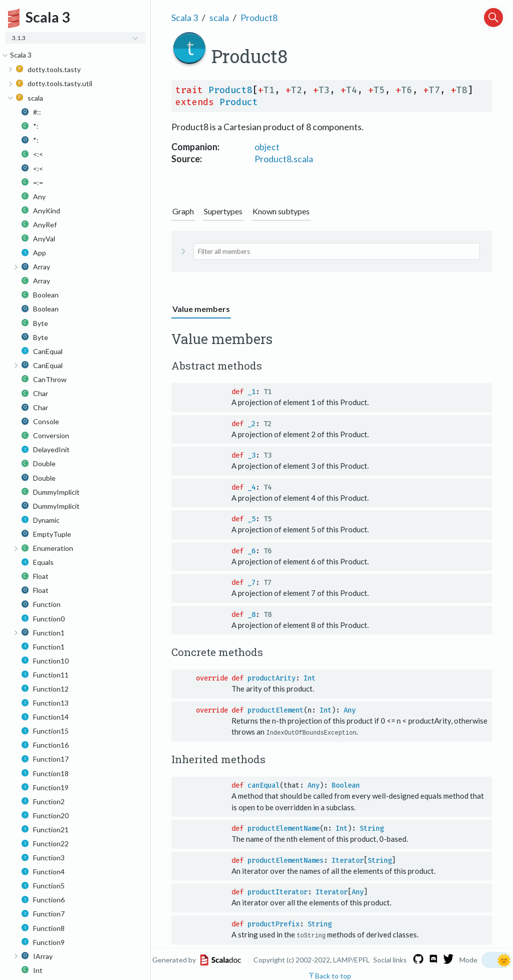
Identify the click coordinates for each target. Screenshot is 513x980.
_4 (251, 487)
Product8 (259, 18)
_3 (251, 455)
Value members (201, 309)
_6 (251, 551)
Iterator (348, 860)
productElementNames (286, 860)
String (372, 829)
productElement (276, 710)
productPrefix (274, 924)
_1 (251, 392)
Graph (183, 211)
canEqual (264, 785)
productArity (272, 678)
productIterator (278, 892)
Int (310, 678)
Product (239, 102)
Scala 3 (185, 18)
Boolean (346, 785)
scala (219, 18)
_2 (251, 424)
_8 (251, 615)
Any (350, 710)
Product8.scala (284, 159)
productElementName (284, 829)
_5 (251, 519)
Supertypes (223, 211)
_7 (251, 583)
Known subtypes (281, 211)
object (267, 147)
